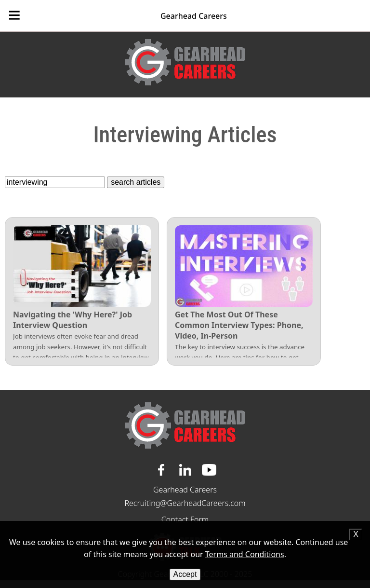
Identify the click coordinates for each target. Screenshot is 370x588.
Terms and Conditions (245, 554)
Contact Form (185, 520)
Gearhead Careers (194, 16)
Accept (185, 574)
